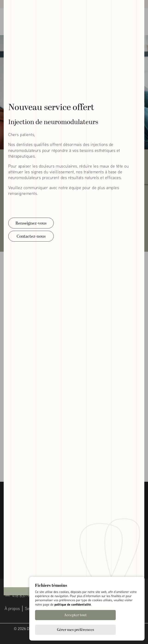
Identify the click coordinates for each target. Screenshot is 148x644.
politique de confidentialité (73, 619)
